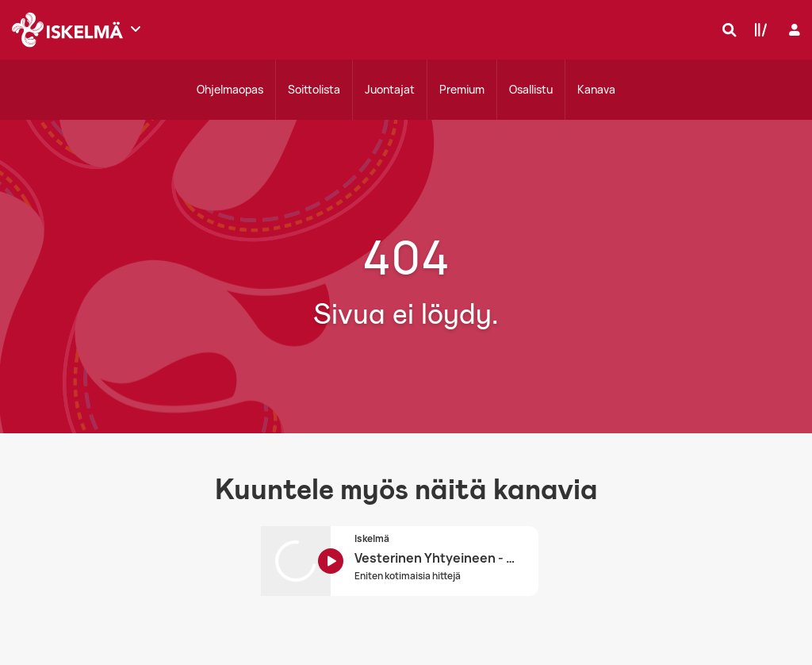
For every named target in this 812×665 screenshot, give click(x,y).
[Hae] (726, 29)
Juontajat (390, 89)
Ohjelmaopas (230, 89)
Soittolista (314, 89)
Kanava (596, 89)
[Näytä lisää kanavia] (136, 29)
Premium (462, 89)
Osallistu (531, 89)
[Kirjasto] (757, 29)
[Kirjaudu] (793, 30)
